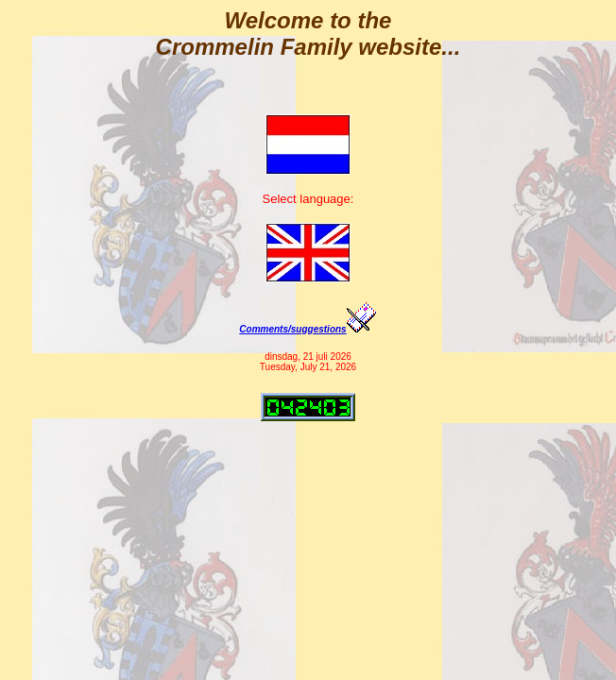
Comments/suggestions (308, 329)
